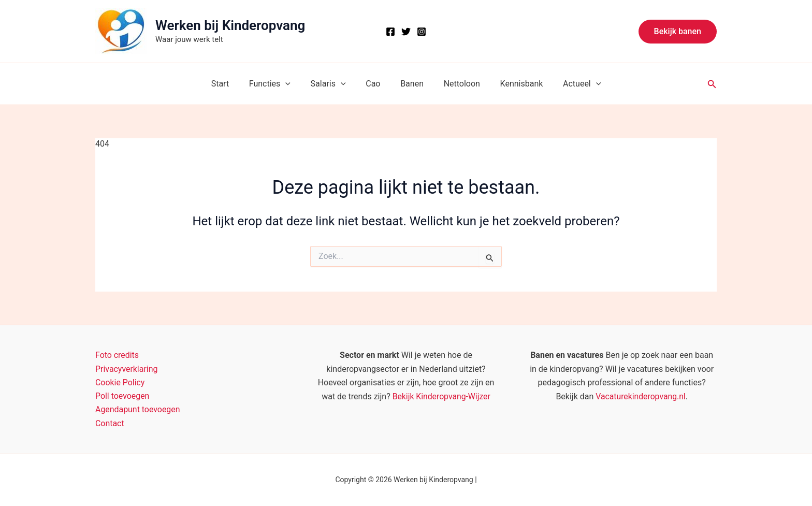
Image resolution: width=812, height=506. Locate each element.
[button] (678, 32)
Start (232, 84)
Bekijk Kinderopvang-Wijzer (441, 396)
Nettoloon (457, 84)
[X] (406, 32)
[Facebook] (390, 32)
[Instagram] (422, 32)
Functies (278, 84)
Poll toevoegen (122, 396)
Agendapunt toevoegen (138, 410)
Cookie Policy (120, 382)
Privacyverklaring (127, 368)
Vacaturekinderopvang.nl (641, 396)
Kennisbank (513, 84)
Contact (110, 423)
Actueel (570, 84)
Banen (410, 84)
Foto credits (117, 355)
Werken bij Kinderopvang (230, 25)
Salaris (334, 84)
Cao (375, 84)
